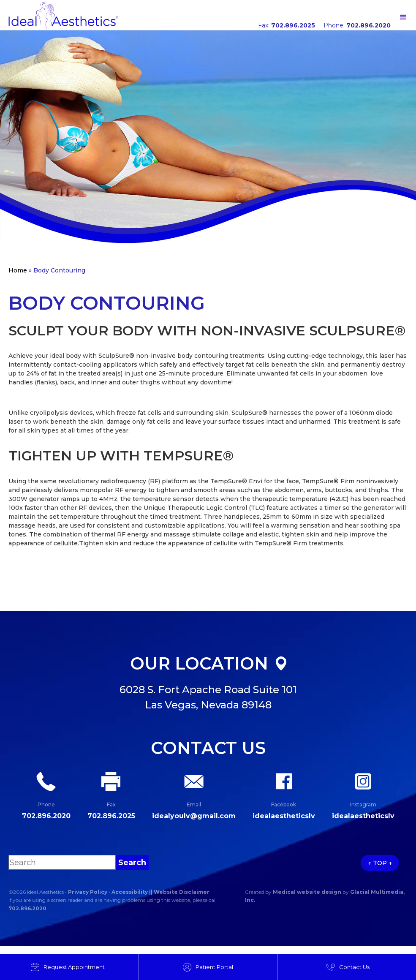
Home (18, 270)
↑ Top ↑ (380, 863)
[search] (132, 862)
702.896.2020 (27, 908)
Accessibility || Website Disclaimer (160, 892)
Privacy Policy (88, 892)
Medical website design (307, 892)
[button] (403, 17)
